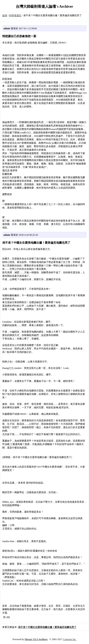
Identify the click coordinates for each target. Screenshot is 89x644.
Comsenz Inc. (70, 639)
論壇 (5, 15)
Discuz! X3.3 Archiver (36, 639)
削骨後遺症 (15, 15)
